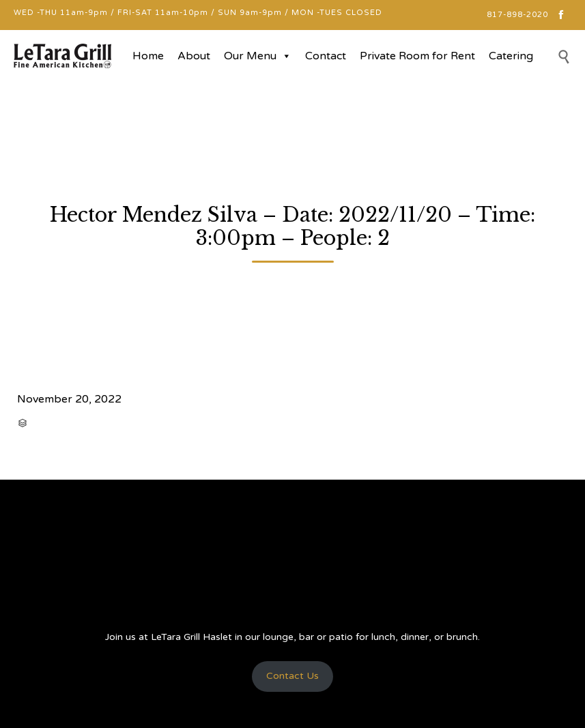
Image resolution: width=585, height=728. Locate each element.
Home (148, 56)
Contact (326, 56)
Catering (511, 56)
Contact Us (292, 676)
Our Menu (258, 56)
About (194, 56)
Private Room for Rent (417, 56)
